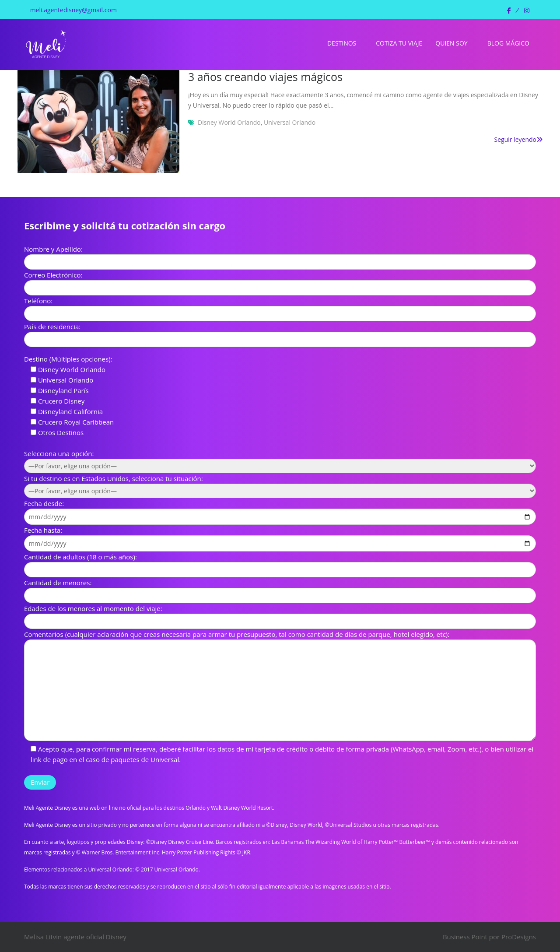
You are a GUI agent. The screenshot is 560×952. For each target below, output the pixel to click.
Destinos (342, 43)
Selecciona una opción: (59, 453)
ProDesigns (519, 937)
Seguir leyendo (518, 139)
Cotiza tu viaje (399, 43)
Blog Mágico (508, 43)
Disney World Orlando (229, 122)
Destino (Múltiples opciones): (68, 359)
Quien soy (451, 43)
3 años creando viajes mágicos (265, 77)
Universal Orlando (290, 122)
